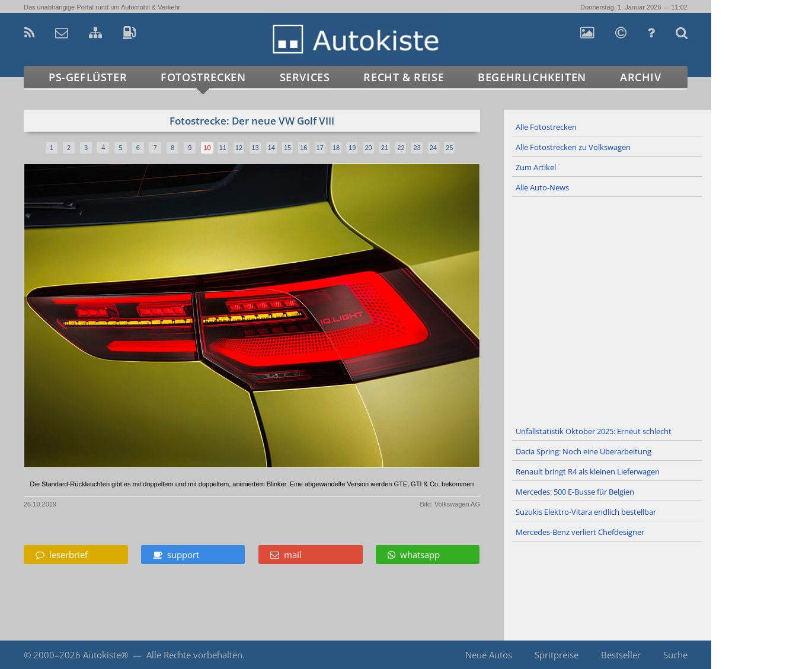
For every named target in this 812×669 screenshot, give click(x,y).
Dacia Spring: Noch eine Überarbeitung (584, 451)
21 (385, 148)
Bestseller (621, 655)
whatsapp (414, 555)
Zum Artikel (536, 167)
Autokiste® (106, 655)
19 (352, 148)
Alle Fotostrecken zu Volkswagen (573, 147)
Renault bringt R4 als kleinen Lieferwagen (588, 472)
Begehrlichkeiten (532, 77)
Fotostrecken (203, 77)
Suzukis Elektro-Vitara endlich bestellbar (586, 512)
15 (287, 148)
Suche (675, 655)
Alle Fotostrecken (546, 127)
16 (303, 148)
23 (417, 148)
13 (255, 148)
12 (239, 148)
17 (320, 148)
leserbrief (62, 555)
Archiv (641, 77)
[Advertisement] (608, 310)
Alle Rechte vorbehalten (194, 655)
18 (336, 148)
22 (401, 148)
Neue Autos (489, 655)
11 (223, 148)
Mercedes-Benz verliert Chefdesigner (580, 532)
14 (271, 148)
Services (305, 77)
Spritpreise (557, 655)
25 (449, 148)
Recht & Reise (404, 77)
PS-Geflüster (88, 77)
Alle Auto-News (542, 187)
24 (433, 148)
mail (286, 555)
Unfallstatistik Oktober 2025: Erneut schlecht (594, 431)
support (176, 555)
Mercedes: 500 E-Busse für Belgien (575, 492)
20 (369, 148)
